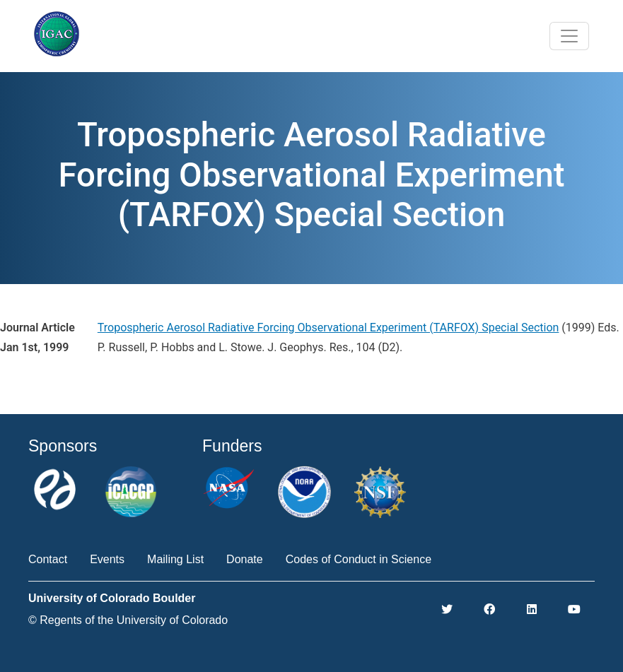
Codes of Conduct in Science (359, 559)
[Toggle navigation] (569, 36)
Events (107, 559)
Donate (245, 559)
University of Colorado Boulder (112, 598)
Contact (48, 559)
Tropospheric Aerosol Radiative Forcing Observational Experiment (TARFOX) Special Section (328, 328)
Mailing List (175, 559)
